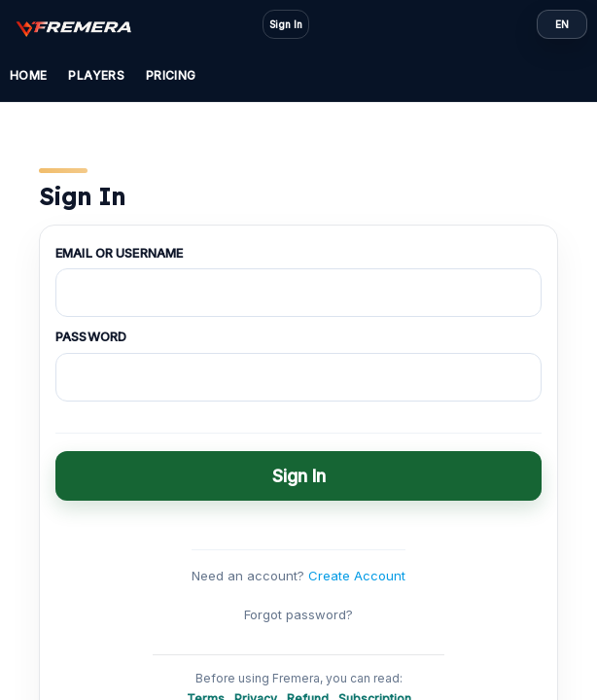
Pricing (171, 75)
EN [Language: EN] (562, 24)
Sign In (286, 24)
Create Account (357, 576)
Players (96, 75)
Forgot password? (298, 614)
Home (28, 75)
